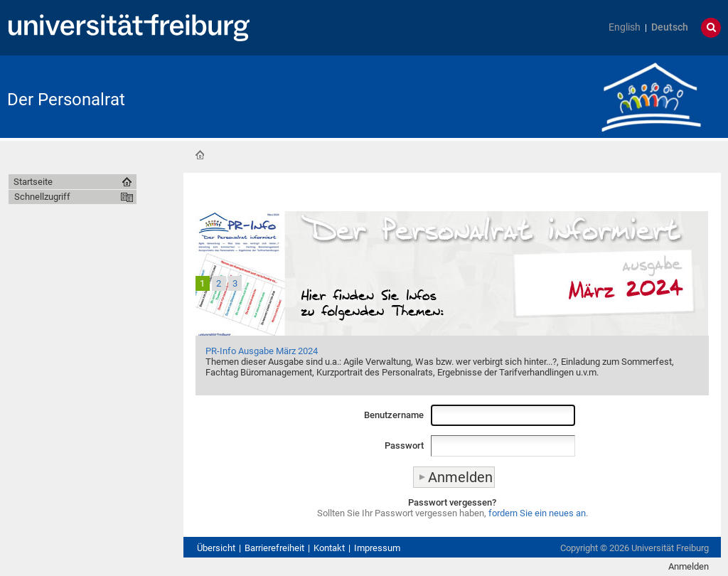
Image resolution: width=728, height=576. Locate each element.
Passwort (404, 446)
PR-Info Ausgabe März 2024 (262, 351)
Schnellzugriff (42, 197)
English (625, 27)
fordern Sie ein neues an (537, 513)
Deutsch (670, 27)
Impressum (377, 548)
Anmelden (689, 566)
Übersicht (216, 548)
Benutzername (394, 415)
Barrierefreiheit (274, 548)
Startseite (200, 155)
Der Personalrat (66, 100)
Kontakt (329, 548)
